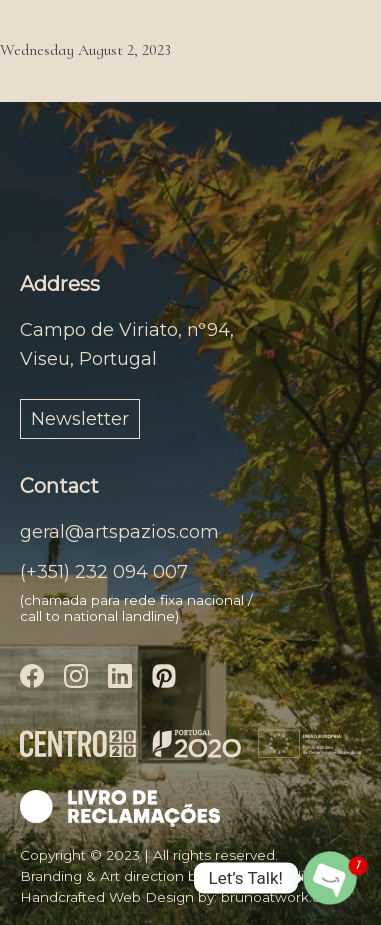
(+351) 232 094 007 (104, 572)
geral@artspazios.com (119, 532)
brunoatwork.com (281, 897)
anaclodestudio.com (277, 876)
